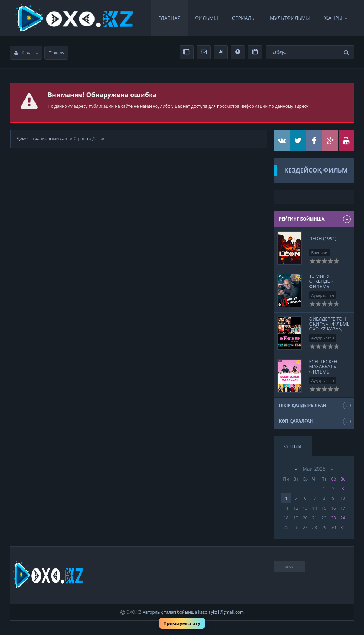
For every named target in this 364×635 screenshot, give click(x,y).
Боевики (320, 252)
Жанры (336, 18)
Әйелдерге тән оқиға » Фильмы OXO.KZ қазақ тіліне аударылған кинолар (330, 332)
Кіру (26, 53)
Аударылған (323, 295)
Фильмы (206, 18)
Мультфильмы (290, 18)
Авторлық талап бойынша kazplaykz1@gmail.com (193, 612)
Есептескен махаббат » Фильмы (323, 367)
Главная (169, 18)
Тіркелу (57, 53)
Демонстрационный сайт (43, 139)
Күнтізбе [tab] (293, 446)
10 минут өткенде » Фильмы (321, 281)
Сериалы (244, 18)
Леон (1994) (323, 238)
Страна (81, 139)
